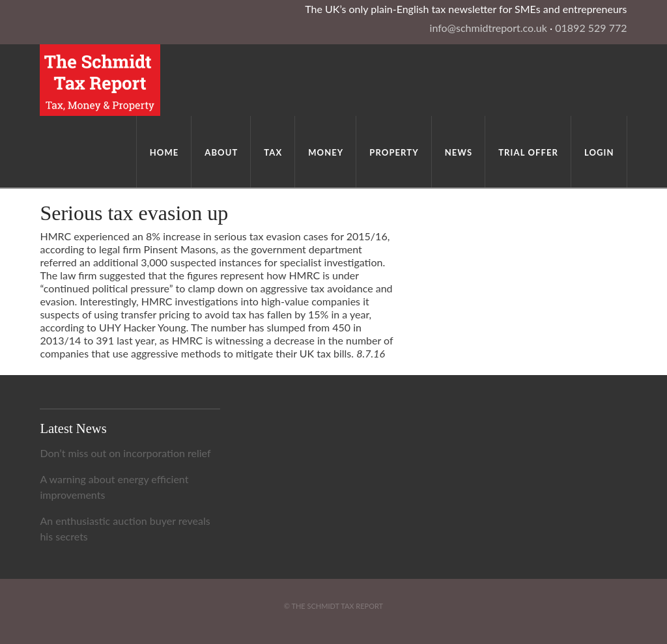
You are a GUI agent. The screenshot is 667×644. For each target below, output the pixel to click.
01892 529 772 (591, 28)
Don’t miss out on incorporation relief (125, 453)
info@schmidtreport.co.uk (489, 28)
